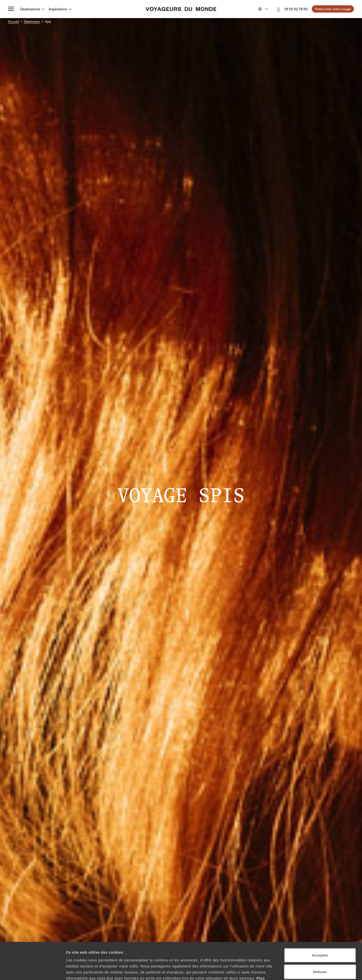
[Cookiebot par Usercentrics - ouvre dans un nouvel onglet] (33, 970)
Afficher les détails (277, 970)
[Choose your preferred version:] (263, 9)
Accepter (320, 921)
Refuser (320, 937)
